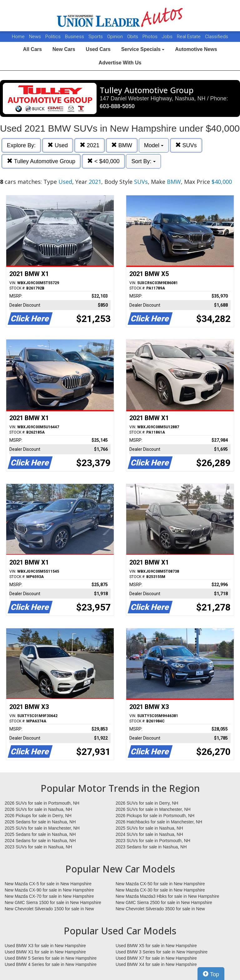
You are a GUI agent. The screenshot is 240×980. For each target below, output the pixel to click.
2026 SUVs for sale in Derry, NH (147, 803)
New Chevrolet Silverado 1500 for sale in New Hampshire (49, 909)
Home (18, 37)
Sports (96, 37)
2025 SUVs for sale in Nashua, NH (149, 828)
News (35, 37)
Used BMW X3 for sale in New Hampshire (45, 946)
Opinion (116, 37)
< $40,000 (103, 161)
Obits (133, 37)
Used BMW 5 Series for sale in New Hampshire (51, 958)
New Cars (64, 49)
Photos (151, 37)
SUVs (186, 145)
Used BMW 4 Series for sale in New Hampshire (51, 964)
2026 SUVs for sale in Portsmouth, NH (42, 803)
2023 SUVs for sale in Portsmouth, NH (153, 841)
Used (58, 145)
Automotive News (196, 49)
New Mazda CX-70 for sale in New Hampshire (49, 896)
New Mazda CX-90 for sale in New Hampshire (49, 890)
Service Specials (143, 49)
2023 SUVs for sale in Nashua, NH (38, 847)
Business (75, 37)
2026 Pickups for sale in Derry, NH (38, 816)
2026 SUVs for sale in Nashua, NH (38, 809)
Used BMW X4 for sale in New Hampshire (156, 964)
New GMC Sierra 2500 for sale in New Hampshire (164, 902)
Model (154, 145)
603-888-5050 (117, 106)
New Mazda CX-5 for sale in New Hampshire (48, 884)
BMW (122, 145)
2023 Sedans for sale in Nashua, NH (151, 847)
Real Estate (189, 37)
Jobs (168, 37)
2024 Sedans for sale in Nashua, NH (40, 841)
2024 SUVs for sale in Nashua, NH (149, 834)
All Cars (32, 49)
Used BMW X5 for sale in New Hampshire (156, 946)
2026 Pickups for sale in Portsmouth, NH (155, 816)
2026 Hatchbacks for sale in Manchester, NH (159, 822)
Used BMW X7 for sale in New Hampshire (156, 958)
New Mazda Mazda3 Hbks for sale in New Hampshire (167, 896)
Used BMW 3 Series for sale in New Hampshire (162, 952)
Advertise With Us (120, 63)
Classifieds (217, 37)
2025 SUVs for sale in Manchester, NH (42, 828)
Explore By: (21, 145)
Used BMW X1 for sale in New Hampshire (45, 952)
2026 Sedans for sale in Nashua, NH (40, 822)
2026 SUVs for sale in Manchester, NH (153, 809)
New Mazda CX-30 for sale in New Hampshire (160, 890)
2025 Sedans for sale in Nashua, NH (40, 834)
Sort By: (143, 161)
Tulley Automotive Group (41, 161)
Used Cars (98, 49)
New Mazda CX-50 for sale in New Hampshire (160, 884)
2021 (90, 145)
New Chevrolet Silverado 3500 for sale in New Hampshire (160, 909)
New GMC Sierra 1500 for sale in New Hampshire (53, 902)
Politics (53, 37)
